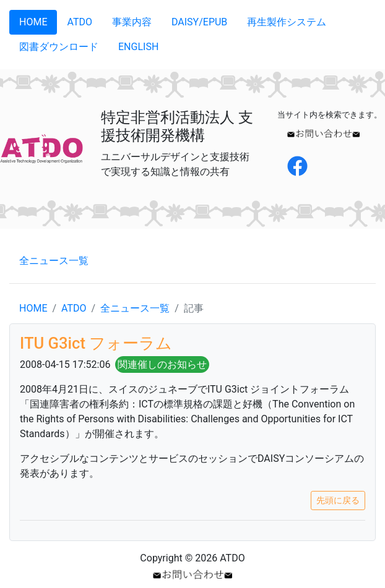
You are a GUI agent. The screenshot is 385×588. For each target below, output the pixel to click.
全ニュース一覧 (54, 261)
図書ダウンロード (59, 47)
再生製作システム (287, 22)
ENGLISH (138, 47)
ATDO (79, 22)
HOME (33, 22)
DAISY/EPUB (199, 22)
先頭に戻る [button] (338, 500)
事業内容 (132, 22)
